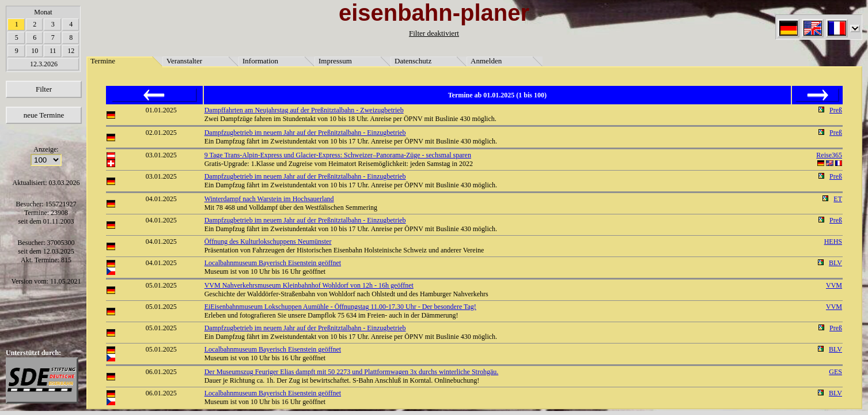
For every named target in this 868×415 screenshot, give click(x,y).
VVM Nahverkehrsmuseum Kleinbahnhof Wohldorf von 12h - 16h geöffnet (309, 285)
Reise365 (829, 155)
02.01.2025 (161, 133)
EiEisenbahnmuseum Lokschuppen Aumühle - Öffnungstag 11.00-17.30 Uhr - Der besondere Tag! (340, 307)
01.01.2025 (161, 110)
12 (71, 51)
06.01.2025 (161, 372)
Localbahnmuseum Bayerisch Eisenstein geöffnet (273, 263)
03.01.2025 (161, 155)
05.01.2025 (161, 285)
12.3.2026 (44, 64)
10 (35, 51)
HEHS (833, 242)
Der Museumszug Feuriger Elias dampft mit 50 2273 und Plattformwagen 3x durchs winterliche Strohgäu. (352, 372)
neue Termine (44, 115)
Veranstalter (184, 61)
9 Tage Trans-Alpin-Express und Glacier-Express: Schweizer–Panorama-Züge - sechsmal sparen (338, 155)
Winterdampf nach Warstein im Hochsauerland (269, 199)
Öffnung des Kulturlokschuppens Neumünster (268, 242)
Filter (44, 89)
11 (53, 51)
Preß (836, 110)
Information (260, 61)
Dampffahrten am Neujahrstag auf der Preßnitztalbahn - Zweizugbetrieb (304, 110)
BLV (835, 263)
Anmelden (486, 61)
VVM (834, 285)
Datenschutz (413, 61)
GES (835, 372)
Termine (103, 61)
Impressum (335, 61)
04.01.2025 (161, 199)
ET (838, 199)
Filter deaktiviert (434, 33)
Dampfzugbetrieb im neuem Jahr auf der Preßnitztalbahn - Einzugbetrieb (305, 133)
